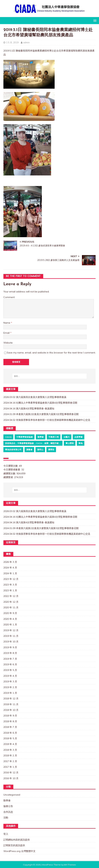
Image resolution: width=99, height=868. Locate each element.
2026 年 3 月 (10, 562)
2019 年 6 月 (10, 664)
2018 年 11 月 (11, 704)
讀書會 (29, 450)
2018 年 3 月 (10, 750)
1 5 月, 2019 (12, 42)
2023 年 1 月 (10, 590)
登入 (6, 834)
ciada (8, 437)
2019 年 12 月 (11, 630)
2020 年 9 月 (10, 613)
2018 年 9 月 (10, 716)
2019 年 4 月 (10, 676)
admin (26, 42)
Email (7, 333)
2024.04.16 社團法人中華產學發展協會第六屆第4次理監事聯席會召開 (40, 403)
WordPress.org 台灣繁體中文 (19, 851)
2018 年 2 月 (10, 755)
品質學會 (79, 437)
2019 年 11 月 (11, 636)
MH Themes (70, 865)
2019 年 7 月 (10, 659)
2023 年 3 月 (10, 585)
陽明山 (40, 450)
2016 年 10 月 (11, 778)
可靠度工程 (54, 437)
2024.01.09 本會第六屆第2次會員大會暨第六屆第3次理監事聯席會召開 (41, 414)
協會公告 (8, 806)
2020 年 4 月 (10, 619)
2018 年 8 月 (10, 721)
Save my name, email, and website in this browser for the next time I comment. (51, 353)
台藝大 (67, 437)
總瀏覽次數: (10, 473)
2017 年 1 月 (10, 767)
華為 (81, 443)
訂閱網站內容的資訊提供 (17, 840)
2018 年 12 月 (11, 699)
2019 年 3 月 (10, 681)
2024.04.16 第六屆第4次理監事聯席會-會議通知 (29, 409)
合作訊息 (8, 812)
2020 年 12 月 (11, 602)
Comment (9, 297)
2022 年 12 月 (11, 596)
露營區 (51, 450)
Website (8, 343)
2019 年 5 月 (10, 670)
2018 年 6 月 (10, 733)
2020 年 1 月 (10, 625)
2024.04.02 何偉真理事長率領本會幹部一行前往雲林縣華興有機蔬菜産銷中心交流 (47, 420)
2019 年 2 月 (10, 687)
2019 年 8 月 (10, 653)
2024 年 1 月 (10, 573)
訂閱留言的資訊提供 (14, 845)
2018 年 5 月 (10, 738)
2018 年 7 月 (10, 727)
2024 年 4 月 (10, 568)
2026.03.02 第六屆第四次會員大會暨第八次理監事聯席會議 (35, 397)
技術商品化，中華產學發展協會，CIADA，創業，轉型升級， (33, 443)
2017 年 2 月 (10, 761)
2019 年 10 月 (11, 642)
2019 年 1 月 (10, 693)
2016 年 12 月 (11, 773)
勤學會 (41, 437)
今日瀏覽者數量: (12, 470)
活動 (6, 818)
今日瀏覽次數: (11, 466)
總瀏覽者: (9, 477)
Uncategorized (12, 795)
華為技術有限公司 (13, 450)
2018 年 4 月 (10, 744)
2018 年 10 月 (11, 710)
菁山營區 (70, 443)
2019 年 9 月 (10, 647)
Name (7, 323)
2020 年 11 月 (11, 607)
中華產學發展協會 (25, 437)
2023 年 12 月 (11, 579)
